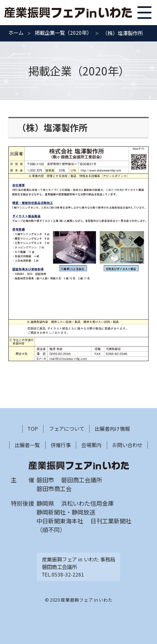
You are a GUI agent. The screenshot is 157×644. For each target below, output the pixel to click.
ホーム (16, 33)
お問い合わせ (127, 445)
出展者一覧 (27, 445)
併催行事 (61, 445)
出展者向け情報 (112, 429)
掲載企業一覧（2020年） (63, 33)
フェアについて (67, 429)
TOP (33, 429)
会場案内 (91, 445)
